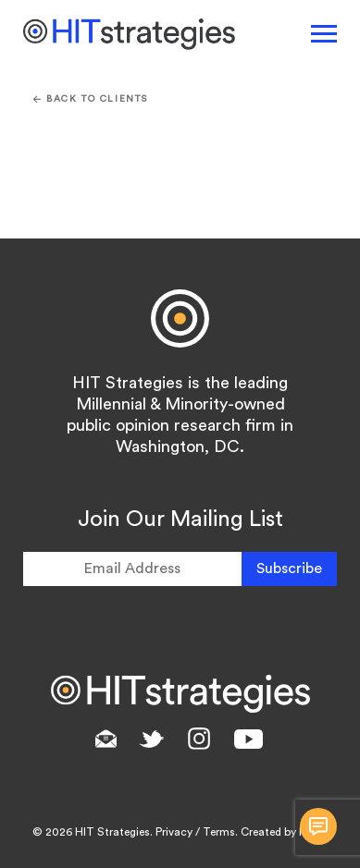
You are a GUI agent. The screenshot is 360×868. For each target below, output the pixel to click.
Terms (219, 832)
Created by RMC (283, 832)
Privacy (174, 832)
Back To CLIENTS (91, 99)
